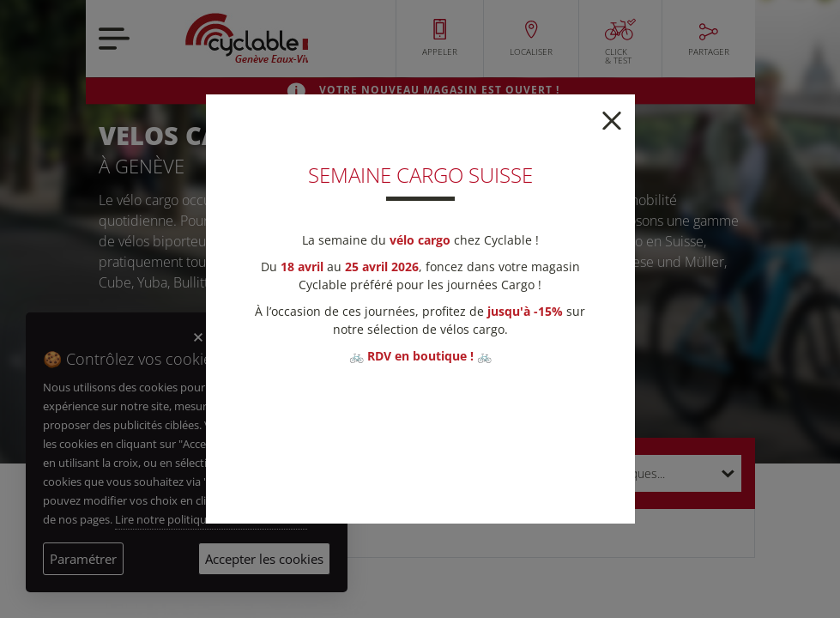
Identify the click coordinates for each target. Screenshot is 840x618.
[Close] (612, 119)
